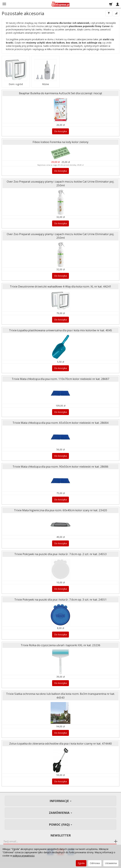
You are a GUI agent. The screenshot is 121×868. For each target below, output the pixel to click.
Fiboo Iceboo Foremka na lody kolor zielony (60, 142)
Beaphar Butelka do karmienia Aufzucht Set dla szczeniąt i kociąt (60, 93)
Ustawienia (111, 863)
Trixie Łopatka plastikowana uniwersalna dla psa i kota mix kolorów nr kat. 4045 (61, 330)
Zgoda (81, 863)
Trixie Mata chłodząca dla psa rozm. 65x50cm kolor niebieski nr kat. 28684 (60, 423)
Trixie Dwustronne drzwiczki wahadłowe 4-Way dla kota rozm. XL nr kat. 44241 (61, 286)
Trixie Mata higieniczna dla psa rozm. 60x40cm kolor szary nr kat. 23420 (60, 510)
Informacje (60, 801)
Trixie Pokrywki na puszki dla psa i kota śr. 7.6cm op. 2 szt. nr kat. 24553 (60, 554)
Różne (46, 84)
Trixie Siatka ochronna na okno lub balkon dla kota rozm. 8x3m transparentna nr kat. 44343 (60, 696)
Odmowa (95, 863)
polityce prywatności (24, 856)
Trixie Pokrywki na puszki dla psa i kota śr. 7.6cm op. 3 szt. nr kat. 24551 (60, 599)
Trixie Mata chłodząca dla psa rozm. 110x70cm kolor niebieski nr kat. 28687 (60, 379)
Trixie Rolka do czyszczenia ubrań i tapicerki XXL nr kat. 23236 (61, 645)
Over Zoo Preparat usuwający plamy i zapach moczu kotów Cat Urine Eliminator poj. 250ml (60, 183)
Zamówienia (60, 813)
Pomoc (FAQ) (60, 824)
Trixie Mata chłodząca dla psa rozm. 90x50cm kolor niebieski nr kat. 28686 (60, 467)
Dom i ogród (16, 84)
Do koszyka (60, 131)
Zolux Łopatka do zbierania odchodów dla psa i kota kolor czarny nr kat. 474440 (60, 743)
